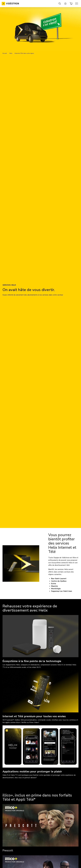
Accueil (5, 53)
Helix (11, 53)
